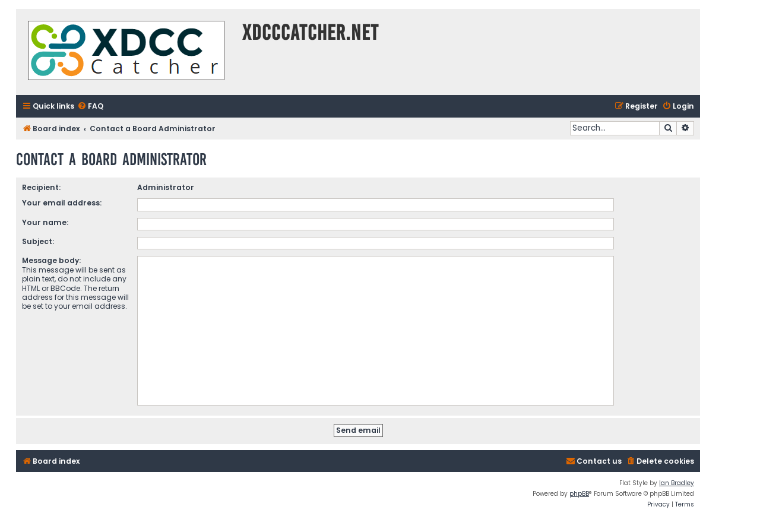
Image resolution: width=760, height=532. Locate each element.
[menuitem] (90, 107)
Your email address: (62, 203)
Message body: (51, 260)
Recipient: (41, 187)
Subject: (38, 241)
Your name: (45, 222)
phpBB (579, 494)
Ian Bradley (677, 483)
